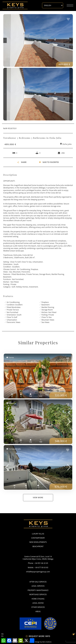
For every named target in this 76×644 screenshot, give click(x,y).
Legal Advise (38, 603)
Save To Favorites (51, 162)
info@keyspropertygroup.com (38, 572)
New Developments (38, 542)
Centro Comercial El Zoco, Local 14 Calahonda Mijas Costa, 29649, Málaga (38, 558)
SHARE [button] (22, 162)
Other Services (38, 607)
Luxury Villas (38, 534)
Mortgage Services (38, 594)
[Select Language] (53, 5)
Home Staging (38, 599)
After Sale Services (38, 582)
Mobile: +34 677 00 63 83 (38, 567)
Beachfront (38, 546)
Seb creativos (47, 642)
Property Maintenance (38, 590)
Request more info (38, 636)
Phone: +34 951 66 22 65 (38, 563)
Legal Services (38, 586)
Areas (38, 611)
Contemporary (38, 538)
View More (38, 498)
